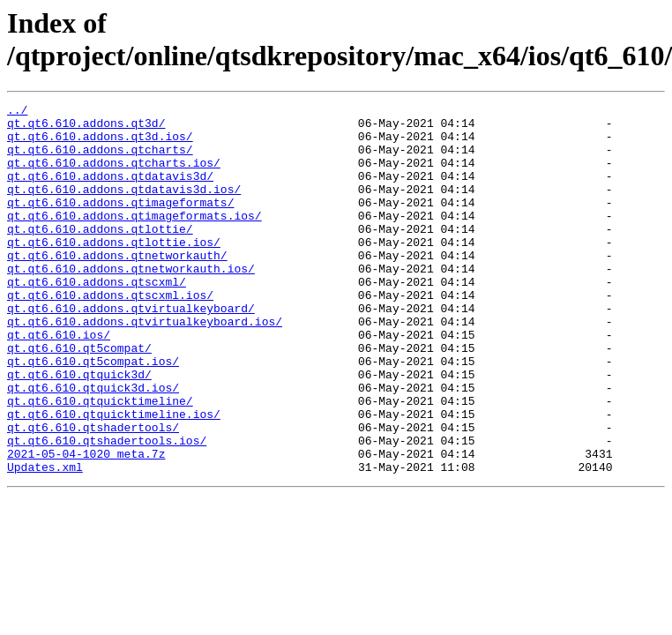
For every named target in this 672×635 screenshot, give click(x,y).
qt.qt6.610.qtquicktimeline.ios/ (114, 477)
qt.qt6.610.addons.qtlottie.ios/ (114, 271)
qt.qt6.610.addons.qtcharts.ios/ (114, 176)
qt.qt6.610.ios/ (59, 382)
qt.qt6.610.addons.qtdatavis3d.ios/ (124, 207)
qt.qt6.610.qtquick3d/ (79, 430)
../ (17, 112)
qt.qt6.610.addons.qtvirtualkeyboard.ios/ (145, 366)
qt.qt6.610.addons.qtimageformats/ (120, 223)
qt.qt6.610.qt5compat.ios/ (93, 414)
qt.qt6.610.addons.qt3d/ (86, 128)
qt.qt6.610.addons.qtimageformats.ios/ (134, 239)
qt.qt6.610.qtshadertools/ (93, 493)
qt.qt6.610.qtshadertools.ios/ (107, 509)
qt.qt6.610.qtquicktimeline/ (100, 461)
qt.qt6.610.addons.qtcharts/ (100, 160)
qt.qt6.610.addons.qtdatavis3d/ (110, 191)
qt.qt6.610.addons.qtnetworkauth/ (117, 287)
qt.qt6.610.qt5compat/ (79, 398)
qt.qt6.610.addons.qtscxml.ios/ (110, 334)
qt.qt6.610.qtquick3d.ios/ (93, 445)
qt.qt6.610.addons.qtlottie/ (100, 255)
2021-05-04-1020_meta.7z (86, 525)
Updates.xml (45, 541)
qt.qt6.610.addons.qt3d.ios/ (100, 144)
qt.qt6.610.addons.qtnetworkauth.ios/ (131, 303)
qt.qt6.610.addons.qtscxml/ (97, 318)
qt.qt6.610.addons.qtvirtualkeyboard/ (131, 350)
